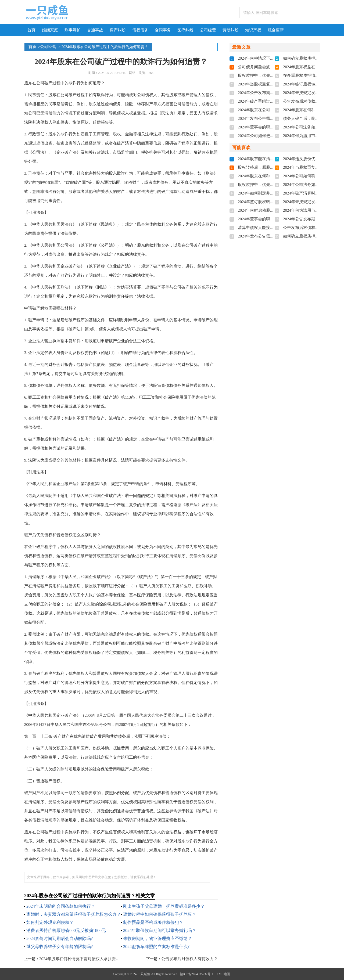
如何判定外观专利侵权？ (50, 922)
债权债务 (140, 30)
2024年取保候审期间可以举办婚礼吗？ (160, 930)
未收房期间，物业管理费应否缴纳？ (157, 938)
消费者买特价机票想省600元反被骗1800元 (66, 930)
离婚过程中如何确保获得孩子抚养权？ (160, 914)
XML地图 (223, 974)
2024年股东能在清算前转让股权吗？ (270, 159)
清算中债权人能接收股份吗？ (264, 228)
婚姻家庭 (50, 30)
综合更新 (276, 30)
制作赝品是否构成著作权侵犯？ (153, 922)
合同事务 (163, 30)
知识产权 (253, 30)
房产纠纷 (118, 30)
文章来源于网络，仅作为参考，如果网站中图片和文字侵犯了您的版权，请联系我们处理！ (92, 877)
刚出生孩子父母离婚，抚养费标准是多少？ (164, 906)
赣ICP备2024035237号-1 (197, 974)
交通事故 (95, 30)
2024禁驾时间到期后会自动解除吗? (60, 938)
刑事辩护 (73, 30)
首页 (31, 30)
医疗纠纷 (185, 30)
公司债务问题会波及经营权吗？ (266, 67)
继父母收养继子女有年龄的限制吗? (60, 947)
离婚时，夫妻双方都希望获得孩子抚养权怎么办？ (74, 914)
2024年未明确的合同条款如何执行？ (61, 906)
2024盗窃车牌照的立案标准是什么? (156, 947)
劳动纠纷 (231, 30)
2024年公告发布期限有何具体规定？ (270, 93)
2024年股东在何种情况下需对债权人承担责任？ (82, 959)
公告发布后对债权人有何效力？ (189, 959)
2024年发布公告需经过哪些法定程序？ (272, 118)
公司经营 (208, 30)
